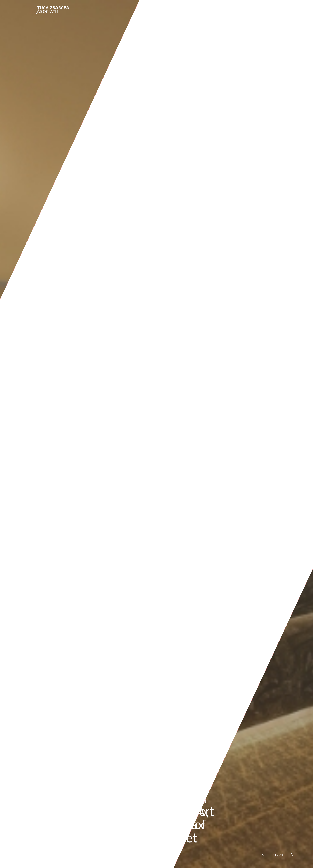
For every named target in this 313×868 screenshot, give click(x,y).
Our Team (169, 10)
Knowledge (208, 10)
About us (151, 10)
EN (266, 10)
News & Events (232, 10)
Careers (254, 10)
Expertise (188, 10)
